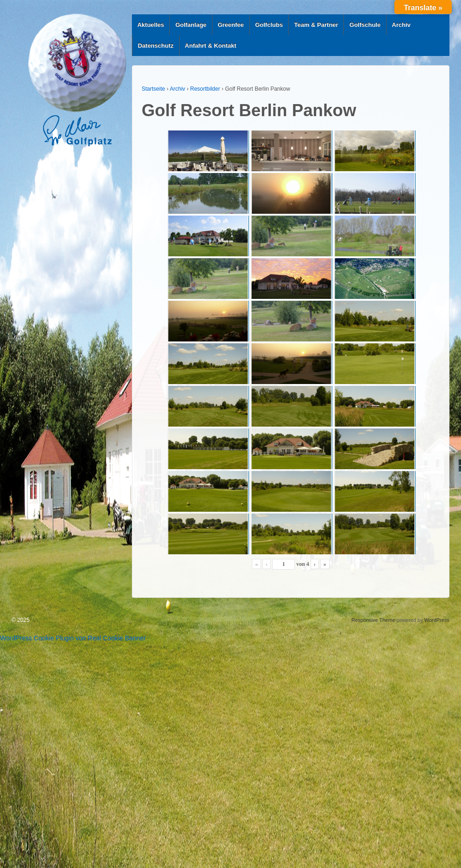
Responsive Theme (373, 620)
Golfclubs (269, 25)
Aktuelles (151, 25)
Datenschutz (156, 46)
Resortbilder (205, 89)
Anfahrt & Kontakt (210, 46)
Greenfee (230, 25)
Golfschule (365, 25)
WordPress (437, 620)
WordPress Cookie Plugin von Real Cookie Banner (73, 638)
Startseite (153, 89)
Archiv (401, 25)
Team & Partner (316, 25)
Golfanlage (191, 25)
